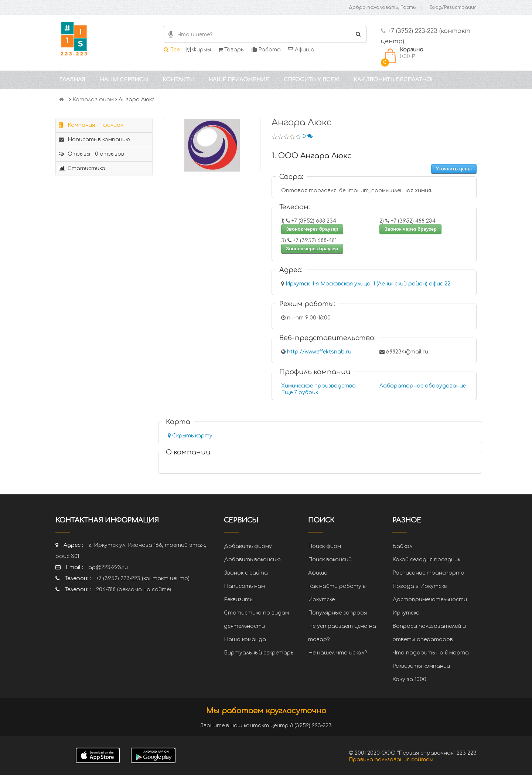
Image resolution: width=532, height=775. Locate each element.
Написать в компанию (94, 140)
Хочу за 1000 (409, 679)
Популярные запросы (337, 613)
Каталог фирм (93, 100)
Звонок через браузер (312, 229)
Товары (231, 50)
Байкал (402, 546)
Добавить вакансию (252, 560)
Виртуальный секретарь (259, 653)
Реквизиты (239, 600)
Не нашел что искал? (337, 653)
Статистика (82, 168)
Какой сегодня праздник (426, 560)
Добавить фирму (248, 546)
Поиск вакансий (330, 560)
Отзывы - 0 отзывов (91, 154)
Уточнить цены (454, 169)
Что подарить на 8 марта (431, 653)
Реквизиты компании (421, 666)
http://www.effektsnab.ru (319, 352)
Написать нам (244, 586)
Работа (266, 50)
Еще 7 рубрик (300, 392)
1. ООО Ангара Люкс (312, 156)
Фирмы (199, 50)
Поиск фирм (325, 546)
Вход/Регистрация (453, 7)
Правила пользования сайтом (391, 760)
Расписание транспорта (428, 573)
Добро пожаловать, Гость (382, 7)
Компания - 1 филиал (91, 125)
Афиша (301, 50)
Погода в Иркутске (420, 586)
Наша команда (245, 639)
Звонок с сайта (246, 573)
